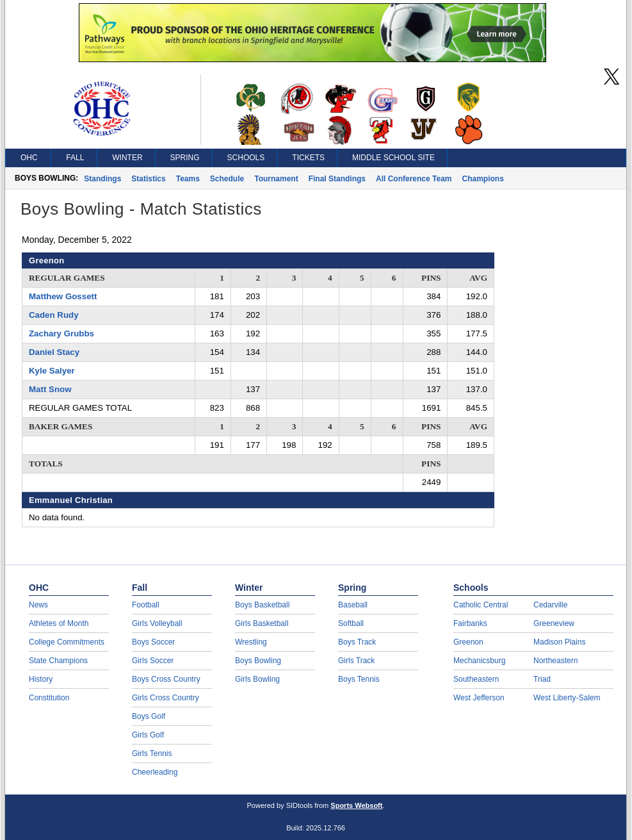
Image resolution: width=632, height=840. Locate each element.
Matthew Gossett (63, 296)
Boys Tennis (359, 679)
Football (146, 605)
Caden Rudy (54, 315)
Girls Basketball (262, 623)
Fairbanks (470, 623)
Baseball (353, 605)
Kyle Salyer (52, 371)
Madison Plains (559, 642)
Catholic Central (481, 605)
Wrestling (251, 642)
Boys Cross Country (166, 679)
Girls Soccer (153, 661)
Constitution (49, 698)
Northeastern (555, 661)
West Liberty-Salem (567, 698)
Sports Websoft (356, 805)
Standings (102, 179)
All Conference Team (414, 179)
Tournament (276, 179)
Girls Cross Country (166, 698)
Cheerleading (155, 772)
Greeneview (554, 623)
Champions (482, 179)
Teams (188, 179)
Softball (351, 623)
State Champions (58, 661)
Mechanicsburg (479, 661)
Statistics (148, 179)
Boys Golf (149, 716)
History (41, 679)
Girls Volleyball (157, 623)
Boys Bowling (258, 661)
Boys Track (357, 642)
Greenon (468, 642)
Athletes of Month (59, 623)
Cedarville (550, 605)
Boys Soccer (153, 642)
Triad (542, 679)
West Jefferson (479, 698)
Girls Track (356, 661)
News (38, 605)
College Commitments (67, 642)
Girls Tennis (152, 754)
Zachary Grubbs (61, 334)
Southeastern (476, 679)
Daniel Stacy (54, 352)
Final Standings (337, 179)
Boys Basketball (262, 605)
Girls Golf (148, 735)
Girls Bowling (257, 679)
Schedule (227, 179)
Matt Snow (50, 389)
